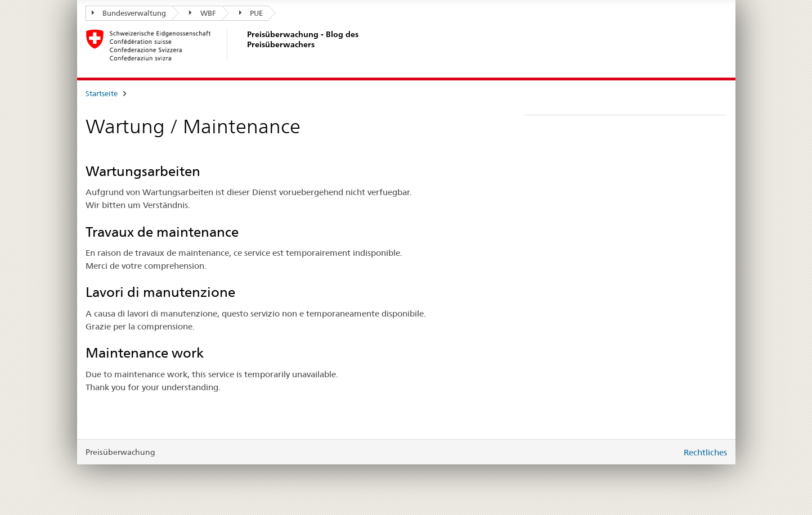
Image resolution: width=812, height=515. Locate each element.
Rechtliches (705, 452)
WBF (203, 13)
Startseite (102, 93)
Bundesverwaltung (129, 13)
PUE (251, 13)
